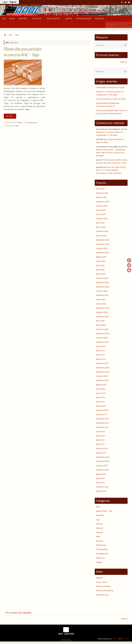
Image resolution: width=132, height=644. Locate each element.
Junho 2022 (101, 261)
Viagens (99, 562)
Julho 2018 (100, 389)
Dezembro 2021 (103, 282)
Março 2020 (101, 325)
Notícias (99, 524)
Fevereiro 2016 (102, 487)
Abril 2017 (100, 444)
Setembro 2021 (102, 295)
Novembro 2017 (103, 423)
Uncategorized (32, 123)
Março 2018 (101, 406)
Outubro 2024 (102, 206)
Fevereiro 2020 (102, 329)
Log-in (5, 2)
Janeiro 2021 (101, 304)
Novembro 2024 (103, 202)
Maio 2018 (100, 397)
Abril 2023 (100, 223)
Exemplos (100, 515)
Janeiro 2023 (101, 236)
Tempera (116, 639)
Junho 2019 (101, 346)
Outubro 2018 (102, 376)
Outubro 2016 (102, 466)
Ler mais (10, 116)
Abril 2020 (100, 321)
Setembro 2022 (102, 253)
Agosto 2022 (101, 257)
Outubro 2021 (102, 291)
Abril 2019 (100, 355)
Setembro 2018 (102, 380)
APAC (98, 507)
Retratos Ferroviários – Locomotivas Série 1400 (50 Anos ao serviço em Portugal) (111, 153)
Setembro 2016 (102, 470)
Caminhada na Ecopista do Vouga (110, 87)
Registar (99, 578)
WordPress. (125, 639)
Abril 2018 (100, 402)
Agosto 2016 (101, 474)
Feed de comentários (105, 591)
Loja (98, 520)
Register (13, 2)
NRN (98, 537)
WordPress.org (102, 595)
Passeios (100, 541)
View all (123, 62)
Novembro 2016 (103, 461)
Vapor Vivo (100, 558)
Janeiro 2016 (101, 491)
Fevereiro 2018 (102, 410)
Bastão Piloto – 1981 (104, 511)
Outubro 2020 (102, 312)
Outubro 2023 (102, 219)
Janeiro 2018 (101, 414)
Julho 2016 (100, 478)
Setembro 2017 (102, 427)
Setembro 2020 (102, 316)
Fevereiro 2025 (102, 193)
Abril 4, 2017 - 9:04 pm (15, 123)
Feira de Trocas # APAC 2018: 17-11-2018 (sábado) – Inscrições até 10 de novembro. (111, 170)
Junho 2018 (101, 393)
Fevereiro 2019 (102, 363)
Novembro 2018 (103, 372)
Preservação (101, 545)
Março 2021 (101, 299)
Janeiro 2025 (101, 197)
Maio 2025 (100, 189)
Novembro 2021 (103, 287)
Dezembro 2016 (103, 457)
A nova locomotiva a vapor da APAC (111, 99)
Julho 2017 (100, 431)
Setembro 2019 (102, 342)
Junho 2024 (101, 210)
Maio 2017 (100, 440)
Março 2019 (101, 359)
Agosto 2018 (101, 385)
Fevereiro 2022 (102, 278)
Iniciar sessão (102, 582)
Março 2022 (101, 274)
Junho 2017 (101, 436)
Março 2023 (101, 227)
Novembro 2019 (103, 333)
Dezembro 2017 (103, 419)
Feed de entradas (103, 586)
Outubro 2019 (102, 338)
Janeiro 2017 (101, 453)
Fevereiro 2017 (102, 449)
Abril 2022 (100, 270)
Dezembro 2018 (103, 368)
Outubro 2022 (102, 248)
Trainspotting (102, 549)
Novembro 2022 (103, 244)
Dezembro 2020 (103, 308)
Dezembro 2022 (103, 240)
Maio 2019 (100, 351)
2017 (10, 35)
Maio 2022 (100, 265)
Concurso (10, 126)
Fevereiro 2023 (102, 231)
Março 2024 (101, 214)
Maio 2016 (100, 483)
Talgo (16, 126)
